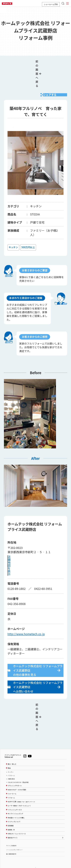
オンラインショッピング (15, 801)
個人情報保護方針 (11, 842)
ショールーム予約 (51, 4)
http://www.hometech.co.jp (26, 632)
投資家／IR (11, 817)
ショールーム (12, 781)
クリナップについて (14, 809)
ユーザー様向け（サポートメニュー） (20, 793)
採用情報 (11, 813)
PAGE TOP (35, 855)
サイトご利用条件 (11, 833)
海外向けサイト (13, 825)
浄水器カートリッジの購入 (16, 805)
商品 (9, 756)
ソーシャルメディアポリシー (14, 838)
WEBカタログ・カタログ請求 (17, 777)
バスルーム (11, 763)
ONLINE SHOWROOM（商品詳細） (19, 770)
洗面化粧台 (11, 767)
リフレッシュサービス (15, 797)
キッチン (11, 760)
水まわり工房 (21, 789)
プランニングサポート (15, 773)
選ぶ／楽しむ (12, 752)
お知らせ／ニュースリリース (17, 821)
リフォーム (11, 785)
